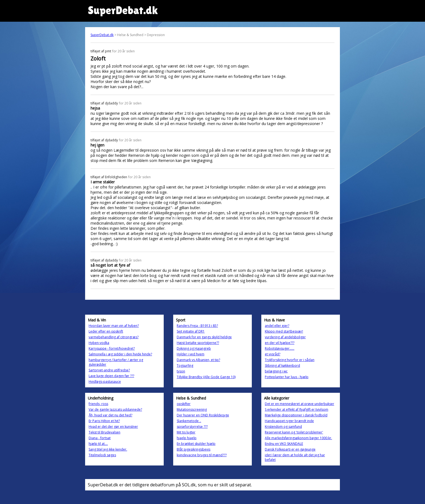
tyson (181, 371)
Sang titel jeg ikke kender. (108, 449)
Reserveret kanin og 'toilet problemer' (294, 432)
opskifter (184, 404)
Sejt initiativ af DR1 (191, 331)
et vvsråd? (273, 354)
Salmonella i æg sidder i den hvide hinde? (120, 354)
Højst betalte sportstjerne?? (198, 343)
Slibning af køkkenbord (282, 366)
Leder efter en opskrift (106, 331)
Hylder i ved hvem (191, 354)
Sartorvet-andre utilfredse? (109, 370)
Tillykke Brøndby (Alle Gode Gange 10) (206, 377)
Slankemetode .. (189, 421)
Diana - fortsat (100, 438)
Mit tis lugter (186, 432)
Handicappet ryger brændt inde (289, 421)
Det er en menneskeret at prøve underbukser (300, 404)
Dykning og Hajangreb (194, 348)
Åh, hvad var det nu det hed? (110, 415)
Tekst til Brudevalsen (104, 432)
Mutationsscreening (192, 409)
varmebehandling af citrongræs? (114, 337)
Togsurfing (185, 366)
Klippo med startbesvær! (284, 331)
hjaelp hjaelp (187, 438)
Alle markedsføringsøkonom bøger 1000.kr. (298, 438)
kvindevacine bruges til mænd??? (202, 455)
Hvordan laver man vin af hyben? (114, 326)
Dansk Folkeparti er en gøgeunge (290, 449)
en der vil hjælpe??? (280, 343)
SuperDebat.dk (102, 35)
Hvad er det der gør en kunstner (113, 427)
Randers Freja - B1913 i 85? (197, 326)
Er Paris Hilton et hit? (104, 421)
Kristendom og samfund (283, 427)
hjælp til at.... (98, 444)
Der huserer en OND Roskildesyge (203, 415)
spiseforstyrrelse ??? (192, 427)
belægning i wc (276, 371)
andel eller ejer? (277, 326)
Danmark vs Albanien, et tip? (198, 360)
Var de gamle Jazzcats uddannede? (115, 409)
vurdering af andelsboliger (285, 337)
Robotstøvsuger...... (280, 348)
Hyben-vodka (99, 343)
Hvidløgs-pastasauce (105, 382)
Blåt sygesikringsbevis (194, 449)
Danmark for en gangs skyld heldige (204, 337)
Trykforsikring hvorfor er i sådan (290, 360)
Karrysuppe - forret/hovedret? (112, 348)
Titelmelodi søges (102, 455)
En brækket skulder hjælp (196, 444)
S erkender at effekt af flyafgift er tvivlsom (297, 409)
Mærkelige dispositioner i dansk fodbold (296, 415)
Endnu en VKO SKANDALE (284, 444)
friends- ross (98, 404)
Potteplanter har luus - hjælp (287, 377)
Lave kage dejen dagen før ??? (111, 376)
